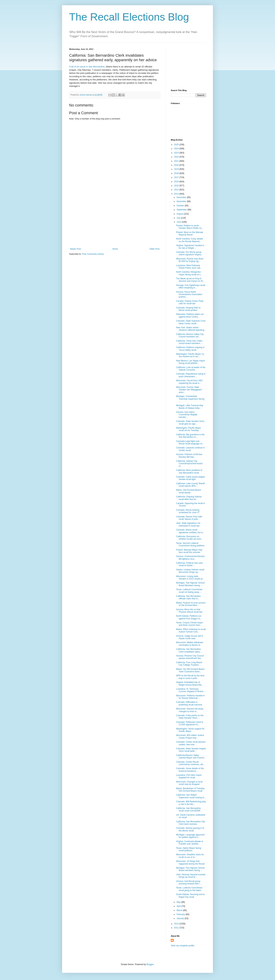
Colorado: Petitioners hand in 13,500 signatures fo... (190, 723)
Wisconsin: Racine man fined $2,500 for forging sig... (190, 260)
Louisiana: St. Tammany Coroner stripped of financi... (191, 690)
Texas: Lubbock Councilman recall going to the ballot (189, 889)
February (181, 914)
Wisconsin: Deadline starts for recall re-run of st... (190, 856)
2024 (177, 149)
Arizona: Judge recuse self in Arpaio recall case (190, 637)
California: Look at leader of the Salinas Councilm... (191, 369)
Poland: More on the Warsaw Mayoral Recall (190, 234)
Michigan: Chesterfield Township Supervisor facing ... (190, 399)
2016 (177, 182)
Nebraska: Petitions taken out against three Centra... (190, 315)
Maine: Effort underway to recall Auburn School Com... (191, 631)
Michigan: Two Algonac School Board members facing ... (190, 869)
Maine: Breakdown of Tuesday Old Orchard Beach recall (190, 790)
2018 (177, 173)
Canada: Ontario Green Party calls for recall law (190, 302)
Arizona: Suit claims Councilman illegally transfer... (187, 415)
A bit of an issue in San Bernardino (87, 67)
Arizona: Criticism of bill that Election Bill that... (189, 456)
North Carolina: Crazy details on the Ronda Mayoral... (190, 240)
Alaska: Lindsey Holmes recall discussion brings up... (190, 571)
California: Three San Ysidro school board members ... (189, 342)
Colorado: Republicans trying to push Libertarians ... (191, 375)
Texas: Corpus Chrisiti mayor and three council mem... (190, 624)
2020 (177, 165)
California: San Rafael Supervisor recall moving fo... (191, 796)
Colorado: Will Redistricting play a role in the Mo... (191, 803)
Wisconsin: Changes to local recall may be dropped (189, 783)
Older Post (154, 249)
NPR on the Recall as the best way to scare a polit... (190, 677)
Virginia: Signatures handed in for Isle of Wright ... (190, 247)
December (182, 197)
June (179, 222)
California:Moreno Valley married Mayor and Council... (191, 756)
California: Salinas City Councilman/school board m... (189, 464)
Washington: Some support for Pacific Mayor (190, 730)
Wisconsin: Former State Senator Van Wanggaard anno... (189, 390)
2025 (177, 145)
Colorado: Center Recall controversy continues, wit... (190, 763)
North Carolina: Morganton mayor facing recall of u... (189, 273)
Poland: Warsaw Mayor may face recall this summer (189, 551)
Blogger (150, 964)
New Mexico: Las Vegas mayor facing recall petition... (191, 362)
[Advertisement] (115, 221)
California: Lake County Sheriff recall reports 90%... (190, 485)
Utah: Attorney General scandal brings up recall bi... (191, 876)
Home (115, 249)
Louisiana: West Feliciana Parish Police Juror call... (189, 267)
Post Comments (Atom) (93, 254)
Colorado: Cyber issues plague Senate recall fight (190, 478)
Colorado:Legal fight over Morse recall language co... (190, 442)
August (180, 214)
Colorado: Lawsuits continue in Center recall (190, 449)
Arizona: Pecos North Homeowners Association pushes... (189, 294)
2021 (177, 161)
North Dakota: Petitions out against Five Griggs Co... (189, 617)
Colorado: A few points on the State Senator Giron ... (190, 717)
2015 (177, 186)
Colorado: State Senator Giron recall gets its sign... (190, 422)
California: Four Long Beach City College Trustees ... (189, 664)
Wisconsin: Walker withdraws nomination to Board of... (190, 644)
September (182, 210)
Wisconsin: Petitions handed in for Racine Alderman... (190, 697)
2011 (177, 928)
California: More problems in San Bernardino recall (189, 471)
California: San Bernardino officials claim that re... (188, 597)
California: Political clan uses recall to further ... (190, 564)
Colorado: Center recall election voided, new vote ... (191, 743)
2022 (177, 157)
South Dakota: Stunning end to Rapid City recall (190, 896)
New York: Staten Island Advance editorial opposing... (191, 329)
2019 (177, 169)
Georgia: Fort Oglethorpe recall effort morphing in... (191, 286)
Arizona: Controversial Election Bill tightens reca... (190, 558)
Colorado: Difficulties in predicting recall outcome (189, 703)
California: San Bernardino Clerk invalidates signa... (189, 650)
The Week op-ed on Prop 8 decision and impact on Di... (190, 280)
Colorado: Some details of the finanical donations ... (190, 770)
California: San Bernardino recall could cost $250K (188, 809)
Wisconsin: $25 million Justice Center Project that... (190, 736)
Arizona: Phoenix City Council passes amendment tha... (190, 657)
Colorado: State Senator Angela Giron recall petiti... (191, 750)
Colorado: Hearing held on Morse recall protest (188, 309)
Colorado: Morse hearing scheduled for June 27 (188, 511)
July (179, 218)
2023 (177, 153)
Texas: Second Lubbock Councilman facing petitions (190, 544)
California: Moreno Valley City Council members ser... (190, 335)
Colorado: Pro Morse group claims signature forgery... (189, 253)
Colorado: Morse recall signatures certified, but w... (190, 531)
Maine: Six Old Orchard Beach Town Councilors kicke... (190, 670)
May (179, 902)
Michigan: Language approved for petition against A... (190, 836)
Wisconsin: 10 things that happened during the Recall (190, 862)
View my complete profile (182, 946)
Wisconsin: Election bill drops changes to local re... (190, 710)
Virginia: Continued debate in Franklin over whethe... (190, 843)
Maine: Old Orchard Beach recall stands (189, 491)
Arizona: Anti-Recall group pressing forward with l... (189, 882)
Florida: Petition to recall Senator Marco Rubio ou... (190, 227)
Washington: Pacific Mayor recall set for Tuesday (189, 429)
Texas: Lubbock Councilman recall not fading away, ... (189, 591)
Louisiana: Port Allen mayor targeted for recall (189, 776)
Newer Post (75, 249)
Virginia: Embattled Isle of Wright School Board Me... (190, 684)
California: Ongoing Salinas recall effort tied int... (189, 498)
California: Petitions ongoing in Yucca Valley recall (190, 349)
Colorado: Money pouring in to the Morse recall (190, 829)
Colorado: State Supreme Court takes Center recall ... (191, 322)
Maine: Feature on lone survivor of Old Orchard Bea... (191, 604)
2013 (177, 194)
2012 (177, 924)
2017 (177, 177)
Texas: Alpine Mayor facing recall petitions (189, 849)
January (181, 918)
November (182, 201)
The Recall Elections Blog (129, 17)
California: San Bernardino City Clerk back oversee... (191, 823)
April (179, 906)
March (180, 910)
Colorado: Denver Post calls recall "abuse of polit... (189, 518)
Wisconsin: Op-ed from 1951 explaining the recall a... (189, 382)
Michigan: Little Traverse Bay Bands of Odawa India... (190, 407)
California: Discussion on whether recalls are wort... (189, 538)
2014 (177, 190)
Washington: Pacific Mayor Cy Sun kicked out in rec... (190, 355)
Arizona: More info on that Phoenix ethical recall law (189, 611)
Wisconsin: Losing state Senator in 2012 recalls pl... (190, 578)
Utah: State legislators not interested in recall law (188, 524)
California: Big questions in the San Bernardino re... (190, 436)
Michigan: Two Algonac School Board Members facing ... (190, 584)
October (181, 206)
